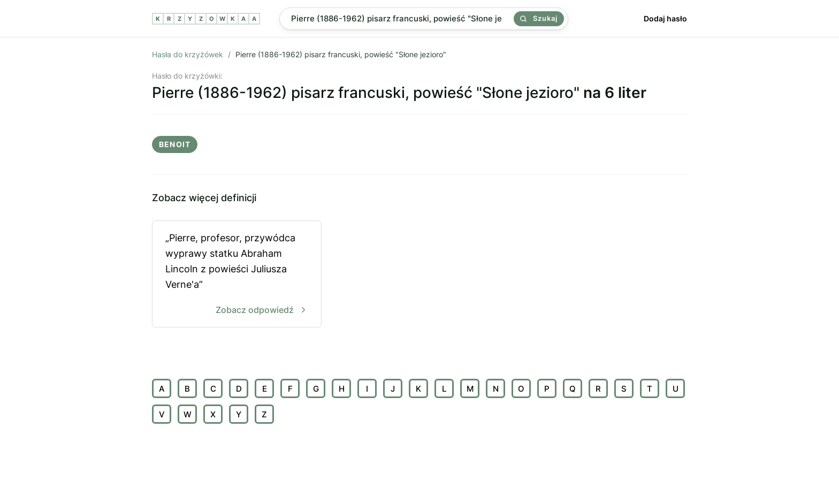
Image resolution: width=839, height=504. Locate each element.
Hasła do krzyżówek (188, 54)
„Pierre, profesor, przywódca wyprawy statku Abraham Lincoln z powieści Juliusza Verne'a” (237, 275)
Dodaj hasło (665, 18)
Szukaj (539, 18)
